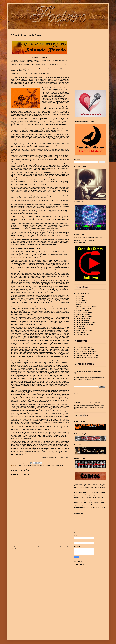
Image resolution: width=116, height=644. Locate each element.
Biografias (79, 304)
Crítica (23, 465)
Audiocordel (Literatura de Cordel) (85, 347)
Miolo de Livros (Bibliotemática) (84, 330)
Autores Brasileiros (81, 298)
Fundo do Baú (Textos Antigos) (84, 312)
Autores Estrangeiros (81, 300)
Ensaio (33, 465)
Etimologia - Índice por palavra (84, 308)
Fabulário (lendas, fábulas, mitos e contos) (87, 355)
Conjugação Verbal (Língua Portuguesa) (86, 306)
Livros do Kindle (80, 326)
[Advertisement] (40, 531)
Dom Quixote (28, 465)
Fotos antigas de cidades (82, 310)
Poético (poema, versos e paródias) (85, 349)
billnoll (83, 636)
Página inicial (40, 546)
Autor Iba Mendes (80, 296)
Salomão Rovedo (59, 465)
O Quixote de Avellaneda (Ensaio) (43, 465)
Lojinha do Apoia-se (81, 328)
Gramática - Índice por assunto (84, 316)
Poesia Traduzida (80, 332)
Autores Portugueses (81, 302)
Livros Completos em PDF (83, 320)
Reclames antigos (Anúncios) (83, 334)
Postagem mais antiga (63, 546)
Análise (19, 465)
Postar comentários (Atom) (22, 549)
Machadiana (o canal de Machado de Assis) (87, 357)
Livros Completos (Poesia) (83, 318)
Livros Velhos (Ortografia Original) (85, 324)
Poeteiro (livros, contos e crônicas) (85, 353)
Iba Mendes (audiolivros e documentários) (87, 351)
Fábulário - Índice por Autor (83, 314)
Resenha (53, 465)
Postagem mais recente (17, 546)
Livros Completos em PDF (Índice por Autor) (87, 322)
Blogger (95, 636)
